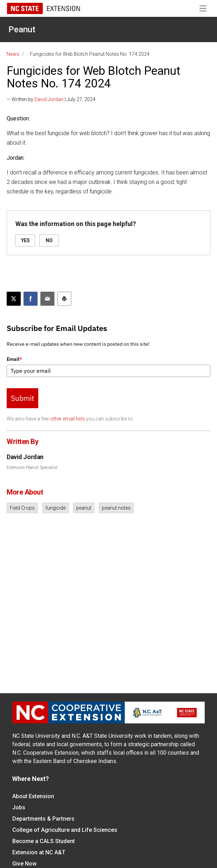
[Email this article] (47, 299)
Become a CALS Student (44, 841)
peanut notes (116, 508)
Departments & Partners (43, 819)
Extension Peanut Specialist (32, 468)
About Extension (33, 796)
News (13, 54)
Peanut (22, 29)
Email (14, 359)
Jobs (19, 807)
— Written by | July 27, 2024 (51, 99)
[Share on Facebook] (31, 299)
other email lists (68, 419)
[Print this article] (64, 299)
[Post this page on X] (14, 299)
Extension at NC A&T (39, 852)
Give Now (24, 864)
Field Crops (22, 508)
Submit (22, 398)
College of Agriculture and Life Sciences (65, 830)
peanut (84, 508)
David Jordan (49, 99)
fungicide (55, 508)
